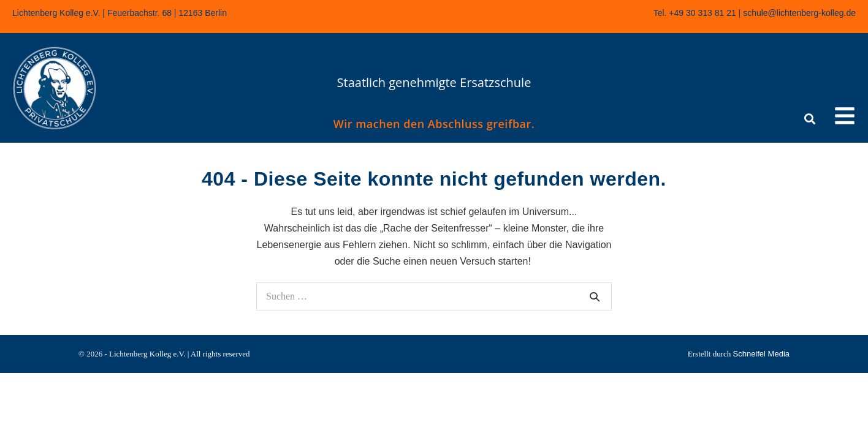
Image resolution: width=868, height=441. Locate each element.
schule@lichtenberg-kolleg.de (799, 13)
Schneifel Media (762, 354)
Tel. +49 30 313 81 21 (695, 13)
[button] (845, 118)
